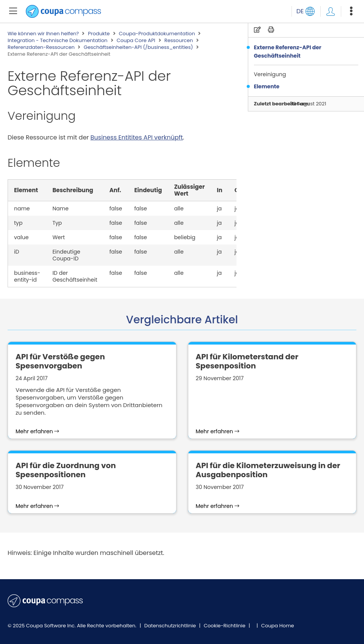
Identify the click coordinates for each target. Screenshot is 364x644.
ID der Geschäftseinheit (75, 276)
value (21, 237)
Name (60, 208)
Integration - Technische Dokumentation (58, 41)
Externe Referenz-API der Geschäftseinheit (288, 52)
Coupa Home (278, 626)
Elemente (267, 86)
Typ (57, 223)
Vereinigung (271, 74)
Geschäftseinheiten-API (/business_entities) (139, 47)
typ (18, 223)
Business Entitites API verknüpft (137, 137)
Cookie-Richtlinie (225, 626)
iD (17, 252)
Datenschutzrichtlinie (171, 626)
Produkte (99, 34)
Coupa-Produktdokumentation (157, 34)
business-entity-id (27, 276)
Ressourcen (179, 41)
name (22, 208)
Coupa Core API (136, 41)
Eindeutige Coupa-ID (66, 255)
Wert (59, 237)
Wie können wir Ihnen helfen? (43, 34)
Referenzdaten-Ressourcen (41, 47)
